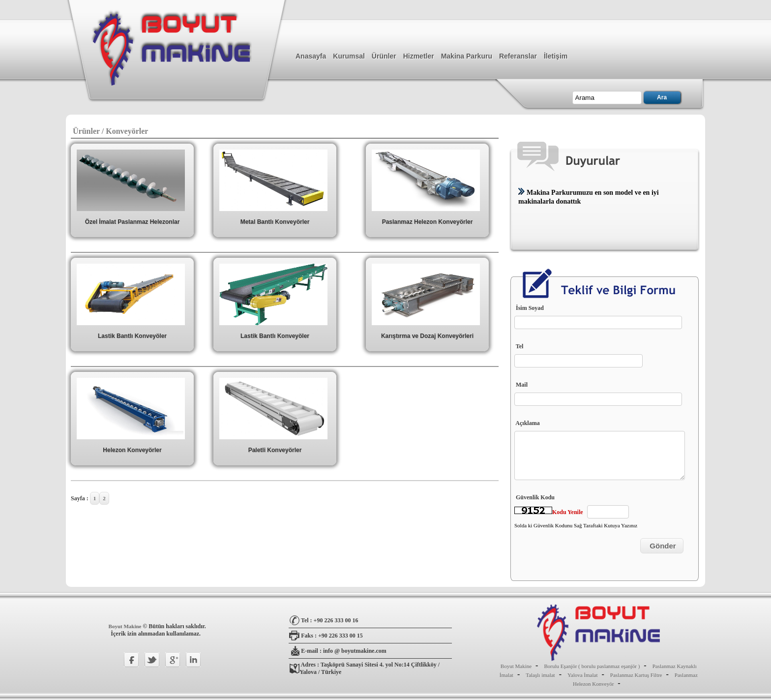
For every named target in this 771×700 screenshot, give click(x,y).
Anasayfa (311, 56)
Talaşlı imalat (540, 675)
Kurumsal (349, 56)
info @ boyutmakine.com (355, 651)
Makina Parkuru (467, 56)
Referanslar (518, 56)
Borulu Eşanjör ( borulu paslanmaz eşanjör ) (592, 666)
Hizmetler (419, 56)
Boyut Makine (126, 626)
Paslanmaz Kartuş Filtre (636, 675)
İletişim (556, 56)
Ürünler (384, 56)
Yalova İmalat (583, 675)
